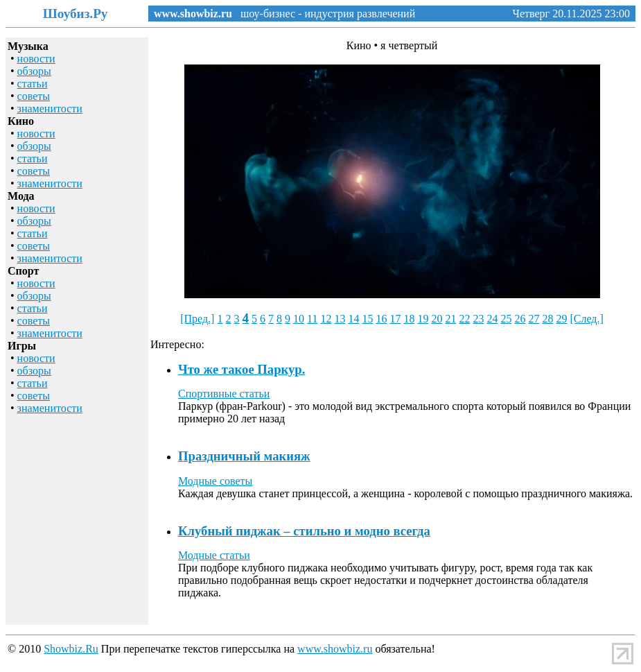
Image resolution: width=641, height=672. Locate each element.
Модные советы (215, 481)
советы (34, 96)
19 (423, 319)
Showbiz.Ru (71, 649)
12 (326, 319)
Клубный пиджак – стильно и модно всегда (304, 531)
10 (299, 319)
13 (340, 319)
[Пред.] (197, 319)
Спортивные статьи (224, 394)
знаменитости (50, 109)
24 (492, 319)
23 (478, 319)
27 (534, 319)
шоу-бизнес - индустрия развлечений (324, 14)
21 (450, 319)
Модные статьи (214, 555)
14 (353, 319)
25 (506, 319)
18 (409, 319)
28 (547, 319)
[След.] (586, 319)
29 (561, 319)
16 (381, 319)
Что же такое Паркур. (242, 369)
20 (437, 319)
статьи (33, 84)
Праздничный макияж (244, 456)
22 (464, 319)
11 (312, 319)
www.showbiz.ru (193, 14)
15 (367, 319)
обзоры (34, 71)
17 (395, 319)
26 (520, 319)
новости (36, 59)
